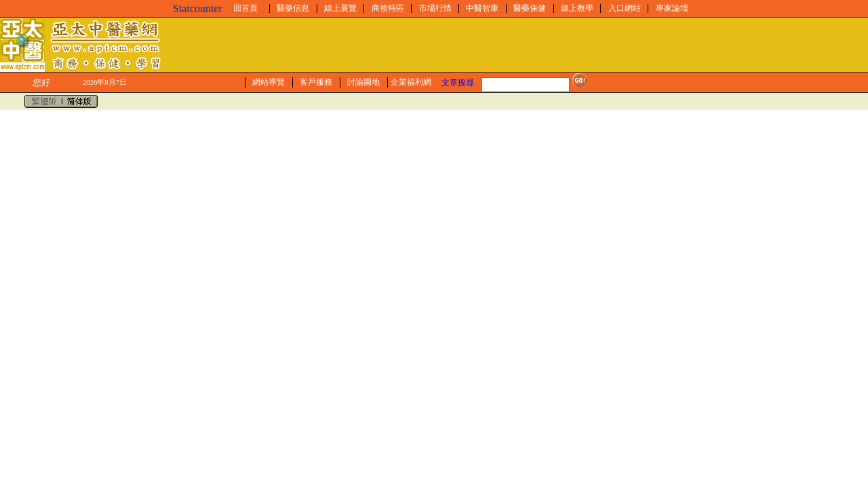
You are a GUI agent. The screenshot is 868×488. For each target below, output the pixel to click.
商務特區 (388, 8)
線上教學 (577, 8)
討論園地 (363, 82)
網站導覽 (269, 82)
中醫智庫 (482, 8)
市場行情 (435, 8)
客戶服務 (316, 82)
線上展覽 (340, 8)
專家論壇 (672, 8)
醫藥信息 (293, 8)
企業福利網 (411, 82)
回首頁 (245, 8)
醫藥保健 (530, 8)
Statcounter (198, 8)
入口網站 (625, 8)
